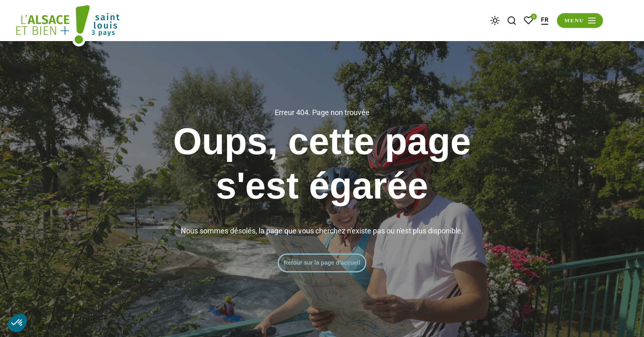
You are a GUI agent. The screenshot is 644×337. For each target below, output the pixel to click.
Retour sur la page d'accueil (322, 263)
